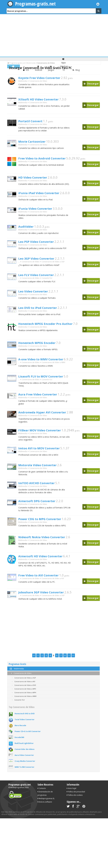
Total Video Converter (25, 730)
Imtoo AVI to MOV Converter (44, 456)
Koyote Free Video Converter (44, 78)
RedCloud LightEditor (24, 753)
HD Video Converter (36, 179)
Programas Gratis (17, 674)
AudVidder (28, 230)
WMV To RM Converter (24, 777)
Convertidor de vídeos (25, 759)
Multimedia (23, 82)
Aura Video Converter (24, 765)
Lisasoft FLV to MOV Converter (46, 381)
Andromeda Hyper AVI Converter (48, 419)
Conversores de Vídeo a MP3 (23, 699)
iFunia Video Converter (39, 211)
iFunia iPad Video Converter (44, 195)
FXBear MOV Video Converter (45, 437)
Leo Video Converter (37, 296)
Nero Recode (20, 736)
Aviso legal (71, 798)
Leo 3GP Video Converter (41, 263)
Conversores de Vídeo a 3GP (53, 267)
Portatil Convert (33, 122)
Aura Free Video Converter (42, 400)
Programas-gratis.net (36, 4)
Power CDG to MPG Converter (45, 529)
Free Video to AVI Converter (43, 586)
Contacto (42, 798)
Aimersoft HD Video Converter (46, 567)
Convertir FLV (47, 283)
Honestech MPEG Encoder (41, 347)
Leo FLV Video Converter (40, 279)
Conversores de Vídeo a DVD (23, 695)
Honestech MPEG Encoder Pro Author (52, 328)
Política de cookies (75, 805)
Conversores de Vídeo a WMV (53, 368)
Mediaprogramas (17, 798)
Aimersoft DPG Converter (41, 511)
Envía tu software (45, 812)
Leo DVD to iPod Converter (42, 312)
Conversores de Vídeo (21, 683)
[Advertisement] (54, 35)
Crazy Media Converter (25, 771)
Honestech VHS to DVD (25, 724)
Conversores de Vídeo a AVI (53, 589)
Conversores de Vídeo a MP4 (23, 703)
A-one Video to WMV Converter (46, 364)
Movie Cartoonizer (35, 143)
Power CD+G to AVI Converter (28, 742)
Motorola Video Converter (42, 473)
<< (34, 666)
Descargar (91, 84)
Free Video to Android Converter (48, 160)
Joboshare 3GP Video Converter (47, 603)
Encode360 (19, 748)
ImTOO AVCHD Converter (41, 492)
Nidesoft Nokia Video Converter (47, 548)
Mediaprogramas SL (46, 809)
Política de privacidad (76, 802)
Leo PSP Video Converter (40, 246)
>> (73, 666)
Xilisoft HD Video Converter (43, 100)
